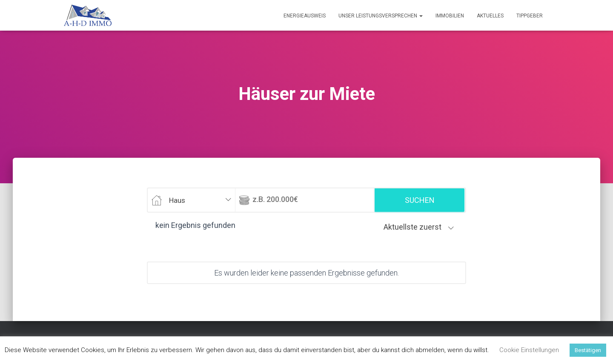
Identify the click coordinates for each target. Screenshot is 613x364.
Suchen (420, 200)
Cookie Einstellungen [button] (529, 350)
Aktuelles (490, 16)
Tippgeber (530, 16)
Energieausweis (305, 16)
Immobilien (450, 16)
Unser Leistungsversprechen (381, 16)
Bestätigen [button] (588, 350)
